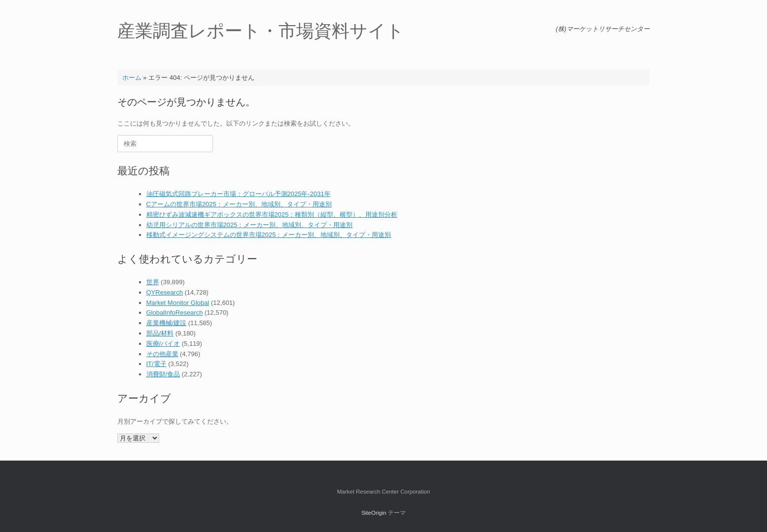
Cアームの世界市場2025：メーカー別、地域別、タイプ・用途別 (239, 204)
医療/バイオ (163, 344)
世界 (153, 282)
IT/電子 (157, 364)
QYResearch (165, 292)
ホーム (132, 78)
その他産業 (162, 354)
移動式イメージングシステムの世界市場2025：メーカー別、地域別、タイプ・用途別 (269, 235)
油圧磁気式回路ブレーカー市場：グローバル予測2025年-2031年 (239, 194)
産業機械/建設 (167, 323)
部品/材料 (160, 333)
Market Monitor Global (178, 303)
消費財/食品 (163, 374)
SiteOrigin (374, 513)
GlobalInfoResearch (175, 313)
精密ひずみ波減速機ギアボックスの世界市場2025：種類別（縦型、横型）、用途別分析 (272, 215)
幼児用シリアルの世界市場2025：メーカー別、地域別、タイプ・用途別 (250, 225)
